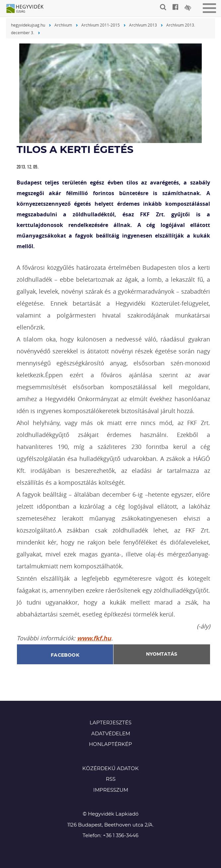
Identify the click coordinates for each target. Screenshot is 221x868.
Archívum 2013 (143, 25)
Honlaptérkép (110, 744)
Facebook (65, 655)
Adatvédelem (111, 734)
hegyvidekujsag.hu (28, 25)
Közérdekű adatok (110, 769)
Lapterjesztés (110, 723)
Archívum (63, 25)
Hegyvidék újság (28, 9)
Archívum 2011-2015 (101, 25)
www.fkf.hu (94, 638)
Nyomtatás (162, 654)
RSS (111, 779)
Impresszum (111, 790)
